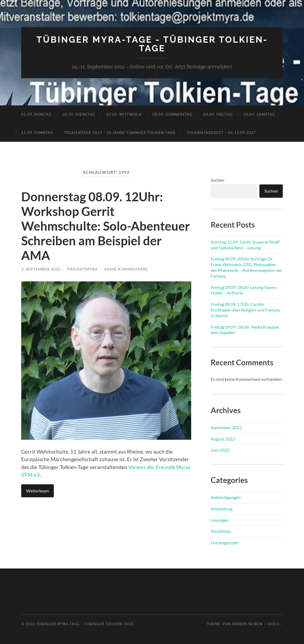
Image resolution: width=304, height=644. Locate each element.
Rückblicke (221, 531)
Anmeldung (222, 509)
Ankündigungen (226, 497)
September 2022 (226, 427)
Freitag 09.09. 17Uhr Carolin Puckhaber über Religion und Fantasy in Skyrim (246, 310)
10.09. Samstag (259, 114)
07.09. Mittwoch (124, 114)
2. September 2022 (41, 269)
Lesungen (220, 520)
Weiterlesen (38, 491)
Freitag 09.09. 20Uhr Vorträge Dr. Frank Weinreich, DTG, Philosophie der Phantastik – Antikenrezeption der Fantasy (246, 267)
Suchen (218, 180)
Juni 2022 (220, 450)
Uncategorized (224, 543)
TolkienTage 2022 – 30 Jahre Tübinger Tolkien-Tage (120, 133)
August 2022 (223, 439)
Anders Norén (247, 624)
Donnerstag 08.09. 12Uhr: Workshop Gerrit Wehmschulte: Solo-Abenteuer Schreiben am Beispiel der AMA (106, 226)
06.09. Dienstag (79, 114)
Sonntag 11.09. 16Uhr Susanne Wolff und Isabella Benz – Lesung (245, 245)
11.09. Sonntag (37, 133)
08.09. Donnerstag (173, 114)
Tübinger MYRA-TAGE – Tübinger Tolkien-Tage (85, 624)
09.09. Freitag (218, 114)
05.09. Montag (36, 114)
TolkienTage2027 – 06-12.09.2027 (221, 133)
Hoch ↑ (275, 624)
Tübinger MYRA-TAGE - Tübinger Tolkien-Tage (152, 44)
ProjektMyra (83, 269)
